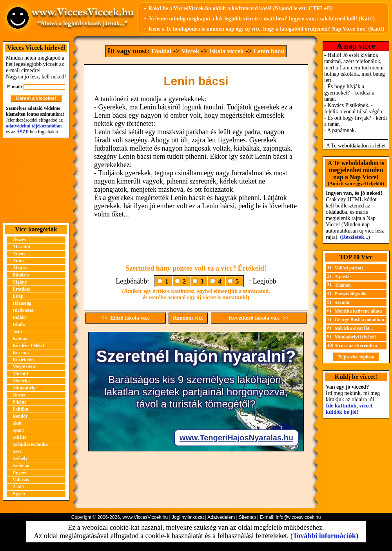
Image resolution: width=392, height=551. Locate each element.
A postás (343, 276)
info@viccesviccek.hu (298, 517)
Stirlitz (19, 437)
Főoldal (162, 51)
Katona (20, 338)
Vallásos (21, 480)
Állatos (20, 268)
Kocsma (21, 353)
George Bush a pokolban (359, 320)
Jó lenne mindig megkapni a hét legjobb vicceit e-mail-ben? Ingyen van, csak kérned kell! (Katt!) (261, 19)
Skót (17, 423)
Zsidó (18, 487)
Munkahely (24, 388)
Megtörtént (24, 367)
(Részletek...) (355, 237)
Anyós (19, 254)
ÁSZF (23, 132)
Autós (18, 261)
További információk (324, 536)
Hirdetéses (23, 310)
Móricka (21, 381)
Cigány (20, 282)
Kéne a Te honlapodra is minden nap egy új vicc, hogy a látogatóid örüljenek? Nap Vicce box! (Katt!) (266, 29)
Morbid (20, 374)
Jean (17, 331)
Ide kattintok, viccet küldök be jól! (349, 409)
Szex (17, 451)
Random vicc (188, 318)
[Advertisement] (36, 180)
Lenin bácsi (269, 51)
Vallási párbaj (349, 268)
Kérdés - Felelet (28, 346)
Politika (20, 409)
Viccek (191, 51)
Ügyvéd (20, 473)
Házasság (22, 303)
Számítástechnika (30, 444)
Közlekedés (24, 360)
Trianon (343, 285)
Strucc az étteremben (356, 346)
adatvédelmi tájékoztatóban (34, 126)
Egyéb (19, 494)
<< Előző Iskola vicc (125, 318)
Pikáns (19, 402)
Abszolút (21, 247)
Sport (18, 430)
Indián (19, 317)
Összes (19, 240)
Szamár (342, 302)
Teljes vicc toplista (356, 357)
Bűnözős (21, 275)
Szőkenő (21, 466)
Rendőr (20, 416)
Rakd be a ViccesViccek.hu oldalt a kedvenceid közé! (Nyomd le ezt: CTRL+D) (240, 8)
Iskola (19, 324)
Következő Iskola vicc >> (259, 318)
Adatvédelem (221, 517)
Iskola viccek (226, 51)
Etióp (18, 296)
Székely (20, 458)
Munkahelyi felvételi (355, 337)
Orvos (19, 395)
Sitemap (247, 517)
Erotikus (21, 289)
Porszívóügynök (351, 294)
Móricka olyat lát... (354, 328)
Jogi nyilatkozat (188, 517)
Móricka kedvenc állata (358, 311)
